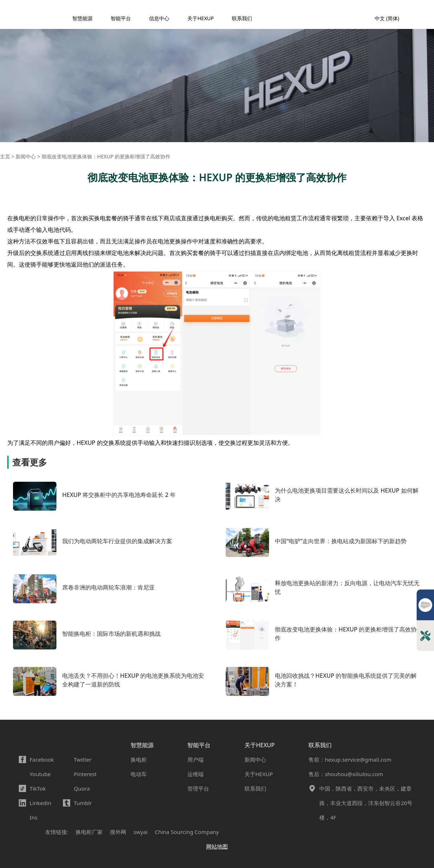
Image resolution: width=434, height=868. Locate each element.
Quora (82, 788)
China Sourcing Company (187, 832)
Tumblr (83, 803)
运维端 (195, 774)
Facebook (42, 759)
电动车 (139, 774)
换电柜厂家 (89, 832)
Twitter (83, 759)
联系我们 (242, 18)
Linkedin (41, 803)
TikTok (38, 788)
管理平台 (198, 788)
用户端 (195, 759)
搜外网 (118, 832)
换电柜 (139, 759)
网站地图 (217, 846)
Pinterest (85, 774)
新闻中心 (255, 759)
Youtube (40, 774)
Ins (34, 817)
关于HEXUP (201, 18)
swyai (141, 832)
